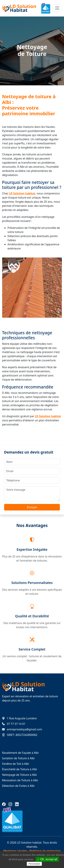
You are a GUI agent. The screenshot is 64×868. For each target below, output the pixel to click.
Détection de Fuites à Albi (18, 786)
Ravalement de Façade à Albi (20, 753)
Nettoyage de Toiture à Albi (19, 775)
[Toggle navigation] (57, 8)
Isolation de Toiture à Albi (18, 758)
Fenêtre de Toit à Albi (16, 764)
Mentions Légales (15, 851)
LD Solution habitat (22, 193)
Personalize (34, 864)
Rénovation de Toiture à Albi (20, 780)
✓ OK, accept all (47, 859)
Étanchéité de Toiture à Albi (19, 769)
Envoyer (32, 507)
